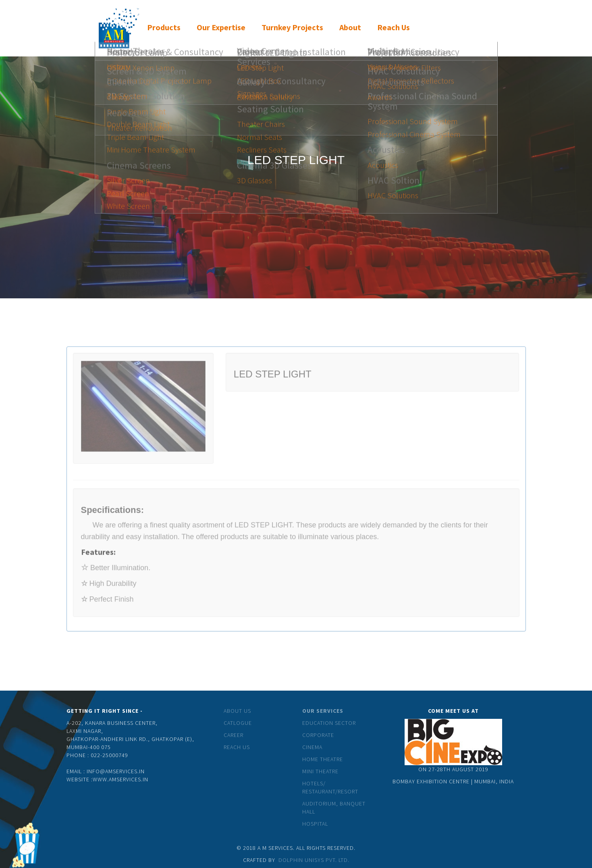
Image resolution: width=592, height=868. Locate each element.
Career (234, 735)
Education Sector (329, 723)
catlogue (238, 723)
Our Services (323, 711)
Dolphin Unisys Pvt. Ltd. (314, 860)
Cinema (312, 747)
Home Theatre (323, 759)
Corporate (318, 735)
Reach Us (237, 747)
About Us (237, 711)
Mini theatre (320, 771)
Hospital (315, 824)
